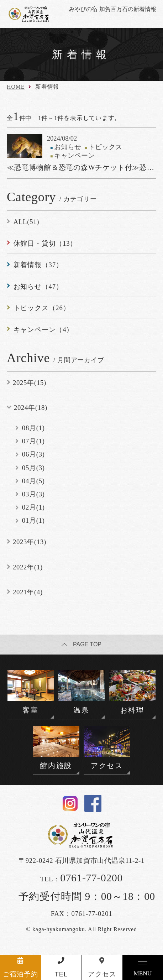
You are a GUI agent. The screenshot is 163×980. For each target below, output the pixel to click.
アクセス (102, 974)
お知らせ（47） (38, 286)
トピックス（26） (42, 308)
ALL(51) (27, 222)
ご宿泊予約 (20, 974)
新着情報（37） (38, 265)
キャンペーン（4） (43, 330)
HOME (16, 87)
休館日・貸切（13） (45, 243)
